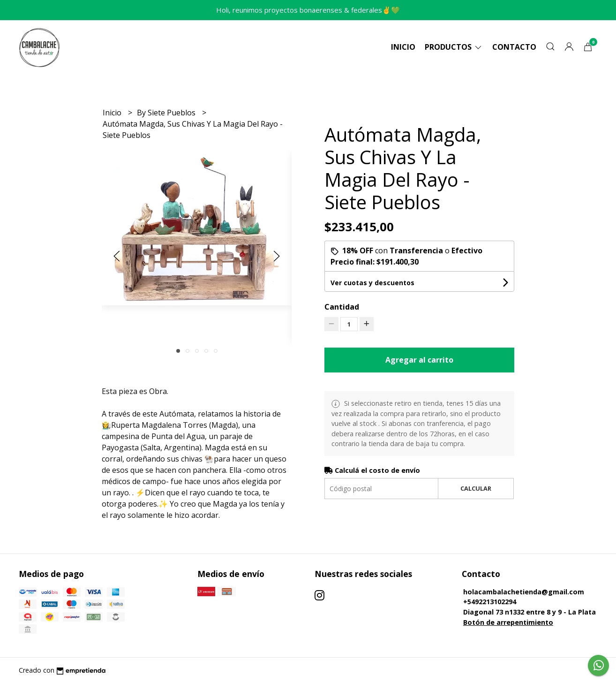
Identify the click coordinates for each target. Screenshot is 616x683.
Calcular (476, 488)
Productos (454, 47)
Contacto (514, 47)
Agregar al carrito (419, 360)
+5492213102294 (490, 602)
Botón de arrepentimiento (508, 622)
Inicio (403, 47)
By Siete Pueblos (167, 113)
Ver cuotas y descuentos (372, 283)
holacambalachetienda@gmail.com (524, 592)
